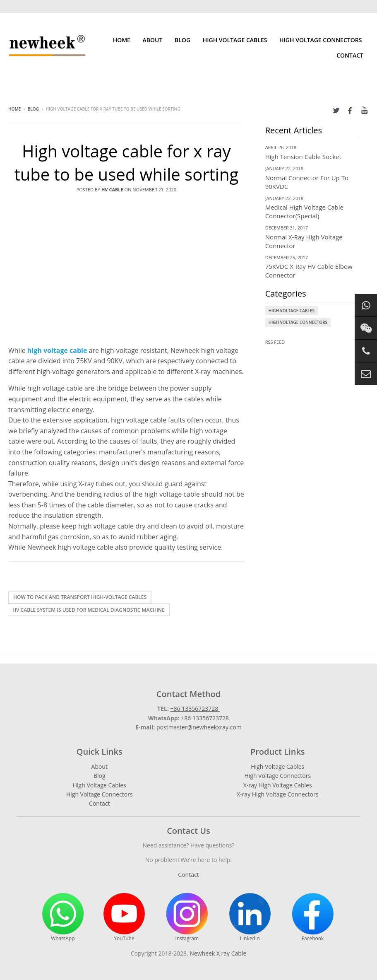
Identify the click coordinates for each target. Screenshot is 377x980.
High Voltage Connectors (321, 40)
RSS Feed (275, 342)
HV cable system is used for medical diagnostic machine (89, 610)
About (153, 40)
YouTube (124, 917)
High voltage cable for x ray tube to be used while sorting (126, 163)
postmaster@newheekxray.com (199, 727)
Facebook (313, 917)
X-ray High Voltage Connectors (277, 794)
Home (122, 40)
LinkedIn (250, 917)
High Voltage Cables (235, 40)
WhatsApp (63, 917)
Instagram (187, 917)
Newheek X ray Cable (218, 953)
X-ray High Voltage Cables (278, 785)
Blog (182, 40)
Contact (350, 55)
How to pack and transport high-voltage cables (80, 597)
